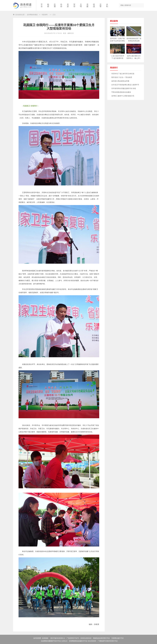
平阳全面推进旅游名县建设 (121, 92)
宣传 (74, 5)
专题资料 (45, 15)
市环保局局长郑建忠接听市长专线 (124, 88)
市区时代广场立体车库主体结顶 (123, 74)
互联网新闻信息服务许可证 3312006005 (83, 641)
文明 (81, 5)
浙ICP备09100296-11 (58, 638)
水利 (107, 5)
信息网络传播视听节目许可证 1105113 (54, 641)
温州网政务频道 (32, 15)
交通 (55, 5)
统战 (94, 5)
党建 (87, 5)
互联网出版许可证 (118, 638)
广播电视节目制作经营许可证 (108, 641)
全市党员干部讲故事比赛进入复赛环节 (125, 85)
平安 (42, 5)
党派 (68, 5)
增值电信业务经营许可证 (101, 638)
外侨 (61, 5)
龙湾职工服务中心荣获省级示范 (123, 96)
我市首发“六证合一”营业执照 (122, 77)
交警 (101, 5)
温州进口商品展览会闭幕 (120, 81)
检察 (48, 5)
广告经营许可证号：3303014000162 (79, 638)
